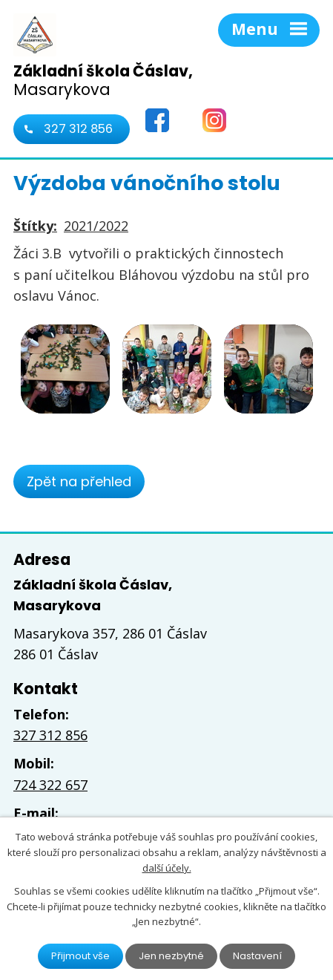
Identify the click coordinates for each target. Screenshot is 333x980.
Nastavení (257, 956)
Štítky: (35, 226)
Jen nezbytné (171, 956)
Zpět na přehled (79, 481)
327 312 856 (78, 129)
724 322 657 (50, 785)
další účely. (167, 868)
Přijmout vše (80, 956)
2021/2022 (96, 226)
